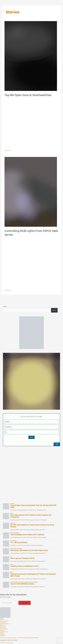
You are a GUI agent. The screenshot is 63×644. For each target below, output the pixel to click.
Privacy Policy (4, 621)
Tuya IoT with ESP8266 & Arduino (22, 584)
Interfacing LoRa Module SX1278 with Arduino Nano (29, 550)
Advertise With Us (5, 624)
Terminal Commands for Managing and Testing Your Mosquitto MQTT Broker (33, 575)
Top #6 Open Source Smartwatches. (28, 95)
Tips (11, 557)
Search (5, 307)
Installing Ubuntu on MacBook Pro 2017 (25, 566)
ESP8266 (16, 582)
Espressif (12, 533)
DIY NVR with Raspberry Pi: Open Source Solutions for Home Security (32, 526)
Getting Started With (18, 549)
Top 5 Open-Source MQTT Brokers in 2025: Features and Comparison (31, 516)
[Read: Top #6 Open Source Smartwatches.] (31, 56)
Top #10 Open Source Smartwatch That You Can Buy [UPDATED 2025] (33, 506)
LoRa (16, 533)
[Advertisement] (31, 461)
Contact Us (3, 626)
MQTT (12, 513)
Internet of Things (34, 582)
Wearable (12, 504)
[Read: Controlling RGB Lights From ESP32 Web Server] (31, 192)
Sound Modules (13, 541)
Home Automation (26, 582)
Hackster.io (3, 628)
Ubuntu (12, 564)
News (18, 533)
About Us (3, 625)
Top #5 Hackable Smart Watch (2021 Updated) (27, 535)
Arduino (12, 549)
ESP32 (2, 633)
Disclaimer (3, 622)
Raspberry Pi (13, 523)
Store (1, 618)
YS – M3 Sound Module (19, 543)
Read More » (8, 150)
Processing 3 (4, 629)
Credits (2, 620)
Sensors (2, 636)
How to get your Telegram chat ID (22, 558)
